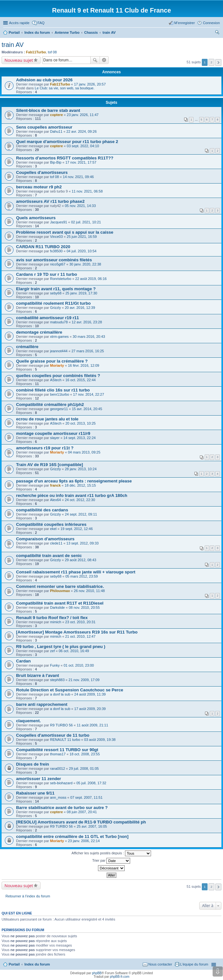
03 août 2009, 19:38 (100, 740)
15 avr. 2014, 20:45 (87, 409)
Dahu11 (56, 131)
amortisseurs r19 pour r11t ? (45, 448)
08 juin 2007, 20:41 (82, 812)
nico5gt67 (58, 264)
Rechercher (95, 60)
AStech (56, 380)
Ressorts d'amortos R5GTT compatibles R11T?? (65, 158)
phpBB (97, 973)
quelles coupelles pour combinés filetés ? (58, 376)
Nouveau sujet (19, 60)
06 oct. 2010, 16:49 (74, 651)
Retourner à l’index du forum (28, 896)
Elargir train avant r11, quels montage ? (56, 289)
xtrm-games (59, 337)
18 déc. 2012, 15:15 (80, 485)
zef (53, 651)
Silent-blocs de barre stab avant (48, 110)
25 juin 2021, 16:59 (82, 237)
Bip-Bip (56, 162)
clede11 (56, 543)
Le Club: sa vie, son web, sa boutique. (65, 88)
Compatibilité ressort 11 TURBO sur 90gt (57, 750)
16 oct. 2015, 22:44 (80, 380)
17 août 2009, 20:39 (90, 709)
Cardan (23, 661)
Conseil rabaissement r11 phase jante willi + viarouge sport (76, 572)
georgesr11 (59, 409)
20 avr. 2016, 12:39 (80, 308)
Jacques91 (59, 222)
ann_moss (58, 797)
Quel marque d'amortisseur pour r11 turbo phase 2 (67, 142)
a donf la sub (60, 694)
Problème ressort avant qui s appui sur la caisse (65, 232)
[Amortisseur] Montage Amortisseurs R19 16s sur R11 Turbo (77, 632)
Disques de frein (33, 764)
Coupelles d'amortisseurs (42, 172)
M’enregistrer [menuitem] (184, 23)
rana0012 (58, 769)
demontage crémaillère (39, 332)
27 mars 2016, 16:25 (88, 351)
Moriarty (57, 365)
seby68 (56, 293)
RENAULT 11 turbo (65, 740)
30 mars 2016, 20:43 (89, 337)
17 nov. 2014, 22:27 (88, 394)
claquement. (28, 721)
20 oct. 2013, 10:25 (80, 423)
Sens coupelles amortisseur (44, 127)
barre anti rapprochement (42, 704)
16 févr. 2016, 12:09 (83, 365)
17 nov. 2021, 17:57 (81, 162)
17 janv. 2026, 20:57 (90, 84)
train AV (13, 45)
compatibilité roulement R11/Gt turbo (53, 303)
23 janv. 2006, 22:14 (84, 841)
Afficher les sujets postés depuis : (111, 853)
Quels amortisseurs (36, 218)
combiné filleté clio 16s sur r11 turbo (53, 390)
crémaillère (27, 347)
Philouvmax (60, 591)
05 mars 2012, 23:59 (82, 576)
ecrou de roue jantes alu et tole (47, 419)
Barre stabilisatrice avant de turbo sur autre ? (62, 808)
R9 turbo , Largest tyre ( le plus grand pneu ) (61, 647)
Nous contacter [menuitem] (160, 964)
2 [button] (211, 62)
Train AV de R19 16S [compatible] (49, 465)
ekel (53, 529)
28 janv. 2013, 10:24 (81, 469)
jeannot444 (59, 351)
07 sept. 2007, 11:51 (86, 797)
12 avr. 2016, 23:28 (87, 322)
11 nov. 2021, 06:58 (87, 191)
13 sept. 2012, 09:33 (83, 543)
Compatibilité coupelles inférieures (51, 524)
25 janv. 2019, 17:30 (81, 293)
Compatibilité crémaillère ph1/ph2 (50, 405)
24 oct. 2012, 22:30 (80, 500)
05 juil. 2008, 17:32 (91, 783)
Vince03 (57, 237)
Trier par (111, 861)
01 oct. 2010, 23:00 (79, 665)
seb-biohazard (61, 783)
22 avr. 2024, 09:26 (82, 131)
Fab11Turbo (36, 52)
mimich (56, 622)
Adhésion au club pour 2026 (44, 80)
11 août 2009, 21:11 (93, 725)
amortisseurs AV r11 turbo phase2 (50, 201)
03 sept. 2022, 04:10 (83, 146)
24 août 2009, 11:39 (90, 694)
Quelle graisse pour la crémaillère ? (52, 361)
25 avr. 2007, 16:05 (92, 826)
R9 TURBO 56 (62, 725)
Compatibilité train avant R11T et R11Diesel (60, 603)
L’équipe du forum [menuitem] (194, 964)
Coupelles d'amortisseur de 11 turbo (53, 735)
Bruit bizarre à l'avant (38, 675)
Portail (14, 32)
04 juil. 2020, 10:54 (81, 251)
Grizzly (56, 308)
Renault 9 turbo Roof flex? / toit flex (52, 618)
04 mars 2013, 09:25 (84, 452)
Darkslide (58, 607)
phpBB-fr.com (120, 977)
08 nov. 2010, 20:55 (84, 607)
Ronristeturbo (61, 279)
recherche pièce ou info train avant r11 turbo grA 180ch (72, 495)
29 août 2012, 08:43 (81, 560)
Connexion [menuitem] (211, 23)
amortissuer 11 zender (39, 779)
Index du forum (37, 964)
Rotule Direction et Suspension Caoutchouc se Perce (70, 690)
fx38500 (56, 251)
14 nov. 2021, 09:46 (78, 177)
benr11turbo (60, 394)
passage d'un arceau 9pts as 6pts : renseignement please (74, 481)
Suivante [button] (218, 63)
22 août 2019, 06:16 (91, 279)
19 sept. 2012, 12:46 (76, 529)
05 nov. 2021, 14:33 (80, 206)
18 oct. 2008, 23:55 (85, 754)
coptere (57, 115)
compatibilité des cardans (42, 510)
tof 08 (52, 52)
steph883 (57, 680)
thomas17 (58, 754)
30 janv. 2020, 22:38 (85, 264)
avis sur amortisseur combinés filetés (54, 260)
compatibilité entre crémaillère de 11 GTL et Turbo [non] (72, 836)
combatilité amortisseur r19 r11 (48, 318)
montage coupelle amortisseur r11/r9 (53, 433)
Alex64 (56, 500)
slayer (55, 438)
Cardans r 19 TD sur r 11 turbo (47, 274)
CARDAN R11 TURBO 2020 (43, 247)
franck (55, 485)
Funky (55, 665)
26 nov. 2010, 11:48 (89, 591)
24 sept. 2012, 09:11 (81, 514)
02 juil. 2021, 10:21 (86, 222)
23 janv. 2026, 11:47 (83, 115)
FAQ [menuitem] (41, 23)
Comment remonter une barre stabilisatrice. (60, 586)
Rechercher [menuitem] (217, 33)
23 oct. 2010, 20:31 (80, 622)
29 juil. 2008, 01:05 (84, 769)
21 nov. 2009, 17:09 (84, 680)
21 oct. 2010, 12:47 (80, 636)
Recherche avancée (104, 60)
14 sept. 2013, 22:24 (79, 438)
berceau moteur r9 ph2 (39, 187)
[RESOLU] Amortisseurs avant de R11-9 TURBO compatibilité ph (81, 822)
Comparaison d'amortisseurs (45, 539)
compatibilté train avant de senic (49, 556)
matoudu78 (59, 322)
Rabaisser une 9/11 (35, 793)
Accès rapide (19, 23)
